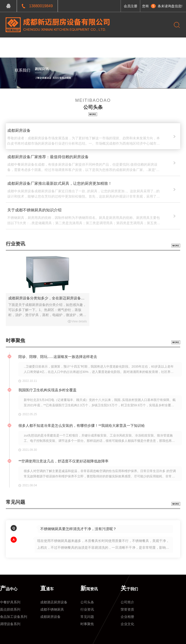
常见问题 (87, 617)
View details (79, 321)
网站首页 (23, 45)
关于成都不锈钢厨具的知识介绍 (34, 210)
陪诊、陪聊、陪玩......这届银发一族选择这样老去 (58, 357)
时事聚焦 (87, 624)
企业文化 (127, 624)
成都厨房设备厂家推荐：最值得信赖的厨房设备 (48, 157)
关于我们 (101, 45)
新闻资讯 (82, 45)
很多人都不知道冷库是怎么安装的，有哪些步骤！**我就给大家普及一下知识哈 (82, 426)
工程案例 (62, 45)
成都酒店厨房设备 (54, 602)
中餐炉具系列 (10, 602)
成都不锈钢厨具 (52, 609)
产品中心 (42, 45)
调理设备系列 (10, 624)
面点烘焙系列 (10, 609)
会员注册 (131, 6)
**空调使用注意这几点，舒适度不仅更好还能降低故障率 (63, 461)
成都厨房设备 (19, 130)
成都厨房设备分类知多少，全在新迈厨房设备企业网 (48, 298)
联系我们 (23, 70)
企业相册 (127, 617)
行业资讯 (87, 609)
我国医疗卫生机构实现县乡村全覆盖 (47, 390)
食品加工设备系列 (14, 617)
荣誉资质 (127, 609)
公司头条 (87, 602)
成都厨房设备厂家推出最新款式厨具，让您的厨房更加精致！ (60, 183)
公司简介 (127, 602)
